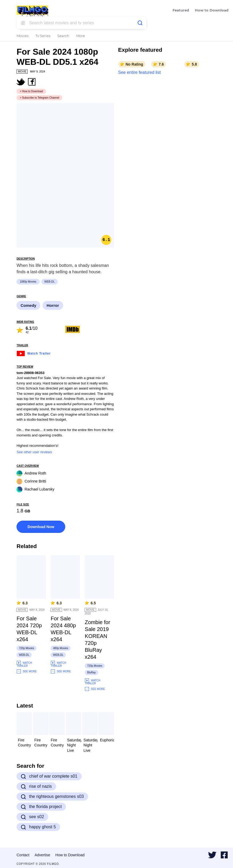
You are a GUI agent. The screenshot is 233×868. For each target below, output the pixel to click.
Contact (23, 855)
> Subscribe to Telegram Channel (39, 98)
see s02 (32, 817)
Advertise (42, 855)
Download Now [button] (41, 527)
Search (63, 36)
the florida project (41, 807)
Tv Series (43, 36)
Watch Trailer (34, 353)
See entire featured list (140, 72)
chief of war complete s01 (49, 776)
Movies (23, 36)
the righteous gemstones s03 (52, 797)
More (81, 36)
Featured (181, 11)
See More (27, 671)
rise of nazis (36, 786)
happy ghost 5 (38, 827)
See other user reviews (34, 452)
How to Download (212, 11)
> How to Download (31, 91)
